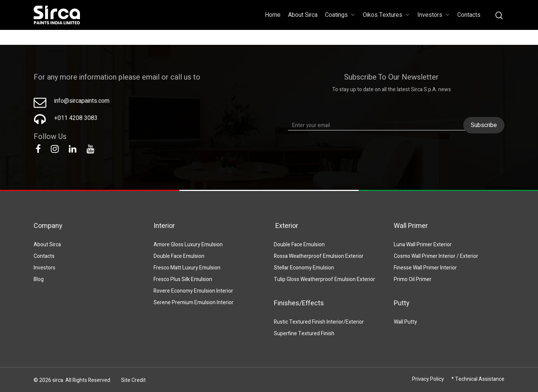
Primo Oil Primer (413, 279)
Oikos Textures (386, 15)
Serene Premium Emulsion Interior (194, 303)
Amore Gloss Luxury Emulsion (188, 245)
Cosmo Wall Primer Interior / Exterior (436, 256)
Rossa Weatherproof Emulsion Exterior (319, 256)
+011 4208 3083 (76, 118)
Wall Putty (405, 322)
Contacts (469, 15)
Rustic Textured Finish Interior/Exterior (319, 322)
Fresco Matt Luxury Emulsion (187, 268)
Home (273, 15)
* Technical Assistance (478, 379)
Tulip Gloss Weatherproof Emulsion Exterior (324, 279)
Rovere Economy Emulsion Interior (193, 291)
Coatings (340, 15)
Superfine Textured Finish (304, 334)
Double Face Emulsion (179, 256)
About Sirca (303, 15)
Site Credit (133, 380)
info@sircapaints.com (82, 101)
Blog (39, 279)
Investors (433, 15)
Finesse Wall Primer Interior (425, 268)
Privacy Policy (428, 379)
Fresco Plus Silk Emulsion (183, 279)
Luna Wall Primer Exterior (423, 245)
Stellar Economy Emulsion (304, 268)
